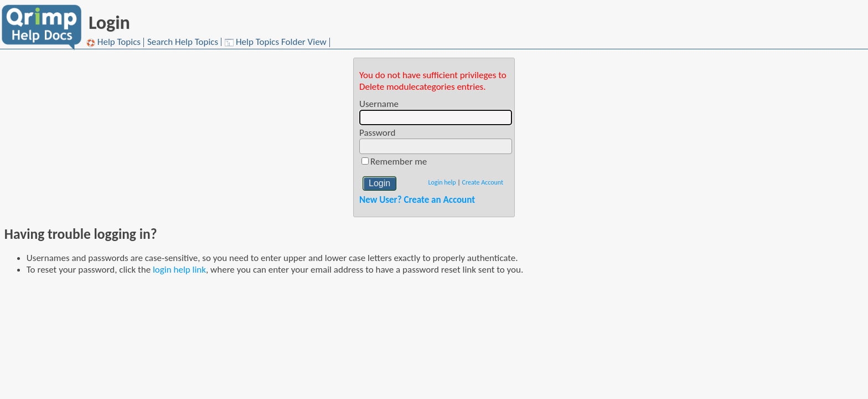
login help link (179, 270)
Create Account (483, 182)
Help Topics (113, 42)
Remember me (399, 162)
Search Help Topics (183, 42)
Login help (442, 182)
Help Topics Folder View (276, 42)
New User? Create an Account (417, 200)
